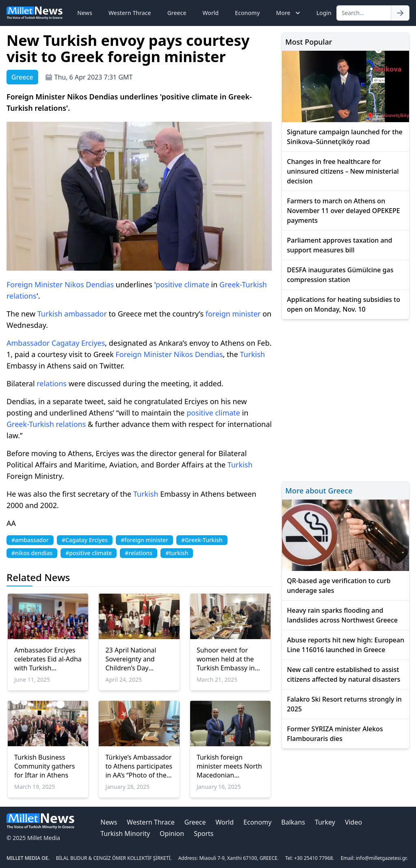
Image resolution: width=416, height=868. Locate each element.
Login (324, 13)
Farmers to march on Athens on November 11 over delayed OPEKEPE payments (343, 211)
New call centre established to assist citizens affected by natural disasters (343, 674)
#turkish (177, 553)
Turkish (254, 284)
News (85, 13)
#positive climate (89, 553)
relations (22, 296)
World (210, 13)
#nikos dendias (32, 553)
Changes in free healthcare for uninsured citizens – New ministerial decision (343, 171)
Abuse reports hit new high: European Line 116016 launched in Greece (346, 645)
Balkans (293, 822)
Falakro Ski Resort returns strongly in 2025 (344, 704)
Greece (177, 13)
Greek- (231, 284)
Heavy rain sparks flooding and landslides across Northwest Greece (342, 615)
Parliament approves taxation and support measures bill (339, 245)
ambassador (86, 314)
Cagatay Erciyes (78, 343)
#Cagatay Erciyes (85, 540)
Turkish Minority (125, 834)
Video (353, 822)
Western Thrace (130, 13)
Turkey (325, 822)
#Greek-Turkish (202, 540)
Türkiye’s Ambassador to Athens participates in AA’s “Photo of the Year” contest (139, 766)
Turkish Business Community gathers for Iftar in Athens (45, 766)
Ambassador (28, 343)
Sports (204, 834)
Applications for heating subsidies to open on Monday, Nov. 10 (343, 304)
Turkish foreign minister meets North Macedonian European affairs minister (229, 766)
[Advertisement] (346, 399)
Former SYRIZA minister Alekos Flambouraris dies (335, 734)
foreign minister (233, 314)
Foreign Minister (35, 284)
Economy (247, 13)
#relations (139, 553)
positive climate (182, 284)
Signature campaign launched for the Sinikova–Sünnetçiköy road (344, 137)
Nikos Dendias (89, 284)
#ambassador (30, 540)
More (289, 13)
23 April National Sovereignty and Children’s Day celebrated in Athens (136, 659)
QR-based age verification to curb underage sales (339, 586)
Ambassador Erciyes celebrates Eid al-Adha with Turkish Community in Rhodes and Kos (48, 659)
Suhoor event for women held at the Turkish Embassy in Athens (226, 659)
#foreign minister (144, 540)
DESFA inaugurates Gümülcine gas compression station (340, 275)
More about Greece (319, 491)
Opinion (172, 834)
